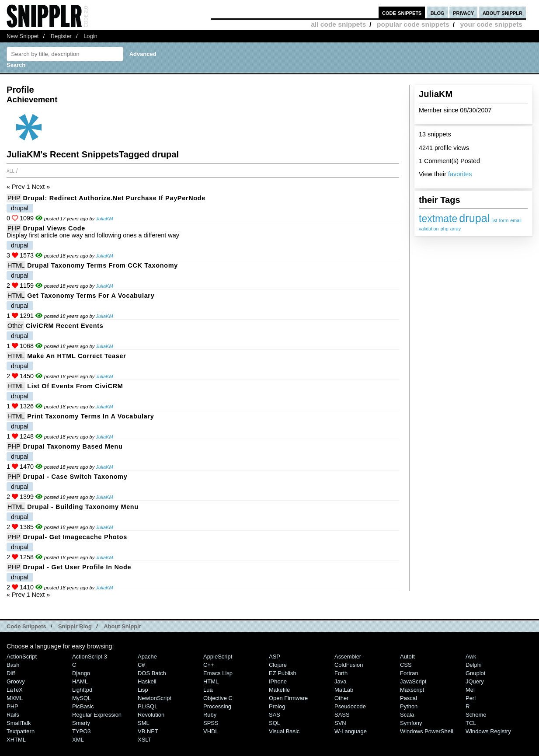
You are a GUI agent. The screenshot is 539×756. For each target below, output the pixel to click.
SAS (275, 715)
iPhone (278, 681)
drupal (474, 218)
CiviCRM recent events (64, 326)
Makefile (279, 690)
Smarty (81, 723)
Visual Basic (284, 731)
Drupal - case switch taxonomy (75, 477)
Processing (217, 706)
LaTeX (15, 690)
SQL (275, 723)
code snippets (402, 12)
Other (15, 326)
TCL (471, 723)
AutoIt (407, 657)
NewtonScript (155, 698)
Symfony (411, 723)
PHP (14, 198)
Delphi (474, 665)
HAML (80, 681)
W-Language (351, 731)
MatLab (344, 690)
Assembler (348, 657)
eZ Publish (283, 673)
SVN (340, 723)
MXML (15, 698)
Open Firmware (288, 698)
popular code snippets (413, 24)
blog (438, 12)
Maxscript (412, 690)
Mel (470, 690)
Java (340, 681)
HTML (16, 265)
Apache (147, 657)
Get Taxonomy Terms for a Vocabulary (91, 296)
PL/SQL (148, 706)
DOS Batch (152, 673)
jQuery (475, 681)
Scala (407, 715)
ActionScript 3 (90, 657)
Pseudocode (350, 706)
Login (90, 36)
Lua (208, 690)
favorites (460, 174)
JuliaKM (104, 219)
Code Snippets (26, 626)
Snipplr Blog (75, 626)
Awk (471, 657)
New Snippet (23, 36)
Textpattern (21, 731)
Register (61, 36)
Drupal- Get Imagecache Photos (75, 537)
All (10, 171)
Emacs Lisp (218, 673)
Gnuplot (475, 673)
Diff (11, 673)
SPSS (211, 723)
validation (429, 229)
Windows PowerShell (427, 731)
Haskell (147, 681)
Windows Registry (488, 731)
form (504, 220)
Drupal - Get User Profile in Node (77, 567)
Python (409, 706)
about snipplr (502, 12)
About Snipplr (122, 626)
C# (141, 665)
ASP (275, 657)
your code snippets (491, 24)
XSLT (144, 740)
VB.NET (148, 731)
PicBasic (83, 706)
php (445, 229)
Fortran (409, 673)
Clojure (278, 665)
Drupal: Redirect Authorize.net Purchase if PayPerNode (114, 198)
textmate (438, 219)
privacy (463, 12)
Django (81, 673)
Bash (13, 665)
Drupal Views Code (54, 228)
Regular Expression (97, 715)
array (456, 229)
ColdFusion (349, 665)
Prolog (277, 706)
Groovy (16, 681)
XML (78, 740)
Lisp (143, 690)
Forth (341, 673)
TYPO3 (81, 731)
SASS (342, 715)
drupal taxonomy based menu (73, 446)
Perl (471, 698)
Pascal (409, 698)
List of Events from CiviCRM (75, 386)
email (516, 220)
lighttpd (82, 690)
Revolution (151, 715)
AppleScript (218, 657)
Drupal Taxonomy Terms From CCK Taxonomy (103, 265)
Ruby (210, 715)
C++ (209, 665)
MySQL (82, 698)
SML (144, 723)
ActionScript (22, 657)
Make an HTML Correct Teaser (77, 356)
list (494, 220)
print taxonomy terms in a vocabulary (90, 416)
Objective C (218, 698)
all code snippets (338, 24)
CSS (406, 665)
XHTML (16, 740)
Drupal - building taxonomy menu (83, 507)
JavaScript (413, 681)
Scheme (476, 715)
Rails (13, 715)
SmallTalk (19, 723)
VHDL (211, 731)
